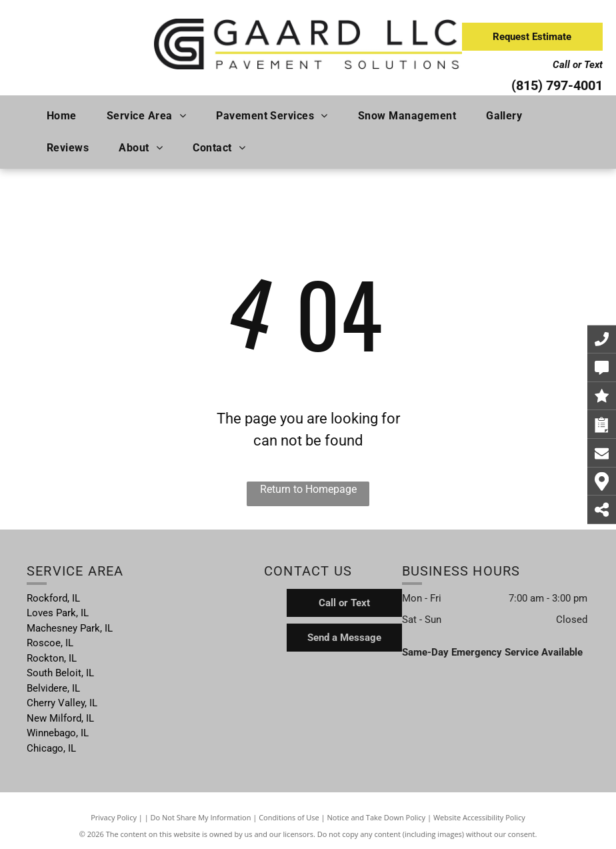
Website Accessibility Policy (479, 817)
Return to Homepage (308, 489)
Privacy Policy (114, 817)
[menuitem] (67, 116)
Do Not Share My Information (201, 817)
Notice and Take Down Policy (377, 817)
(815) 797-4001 (557, 85)
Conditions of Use (289, 817)
